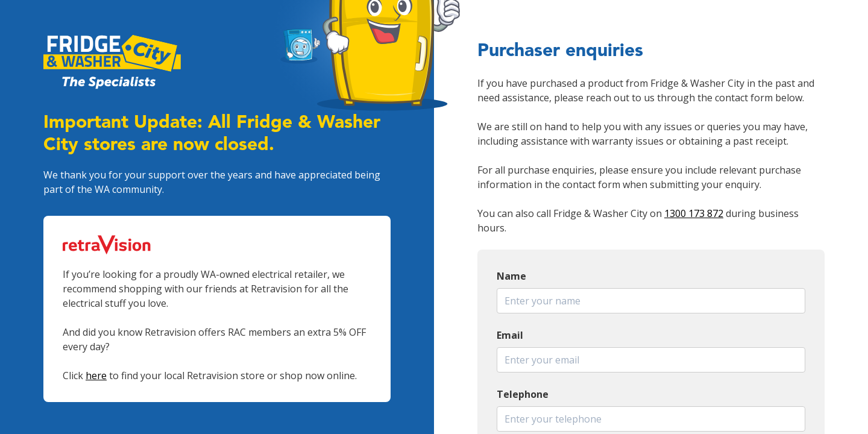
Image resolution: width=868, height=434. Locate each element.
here (96, 376)
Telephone (523, 394)
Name (511, 276)
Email (510, 335)
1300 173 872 (694, 213)
